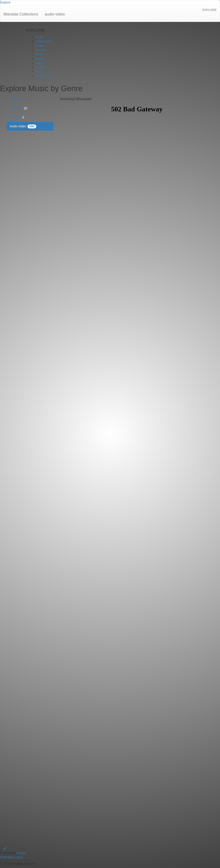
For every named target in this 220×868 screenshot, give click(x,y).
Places (40, 63)
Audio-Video (43, 41)
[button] (5, 2)
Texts (39, 54)
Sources (40, 50)
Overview (16, 99)
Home (39, 37)
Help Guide (43, 76)
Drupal (21, 853)
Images (40, 46)
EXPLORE (209, 10)
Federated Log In (11, 857)
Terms (39, 71)
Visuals (40, 58)
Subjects (41, 67)
